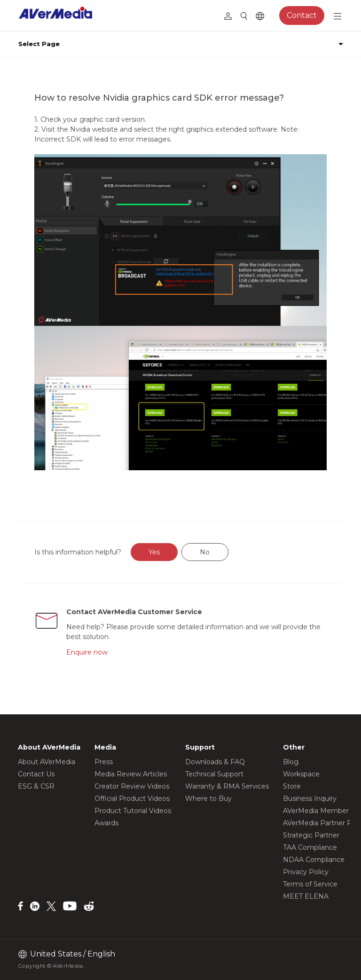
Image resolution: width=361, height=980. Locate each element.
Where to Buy (208, 798)
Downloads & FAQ (215, 762)
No (205, 552)
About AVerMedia (47, 762)
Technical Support (214, 774)
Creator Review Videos (132, 786)
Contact (302, 15)
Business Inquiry (310, 798)
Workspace (301, 774)
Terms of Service (310, 884)
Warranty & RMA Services (227, 786)
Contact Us (36, 774)
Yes (154, 552)
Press (104, 762)
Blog (291, 762)
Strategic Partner (311, 835)
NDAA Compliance (314, 860)
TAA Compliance (310, 847)
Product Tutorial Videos (133, 811)
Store (292, 786)
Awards (106, 823)
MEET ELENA (306, 896)
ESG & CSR (36, 786)
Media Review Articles (131, 774)
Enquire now (87, 652)
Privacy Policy (306, 872)
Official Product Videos (132, 798)
